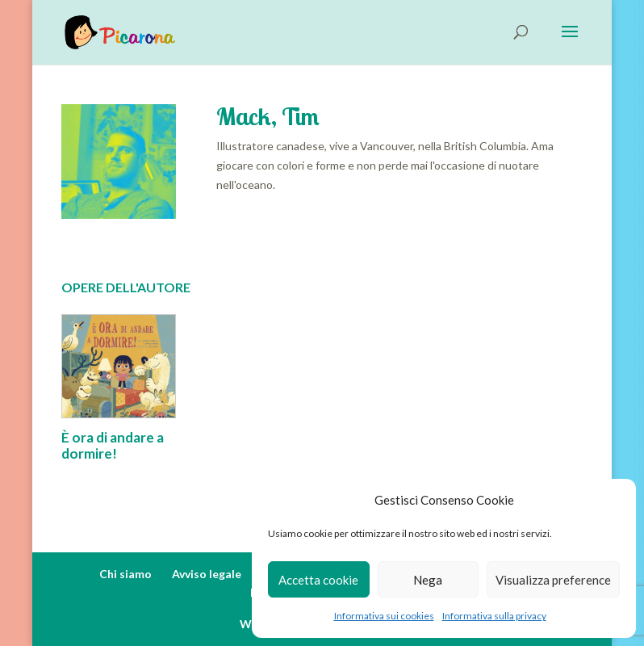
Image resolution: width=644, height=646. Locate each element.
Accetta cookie (318, 580)
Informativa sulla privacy (494, 616)
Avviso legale (207, 574)
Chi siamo (125, 574)
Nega (428, 580)
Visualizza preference (553, 580)
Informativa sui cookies (384, 616)
